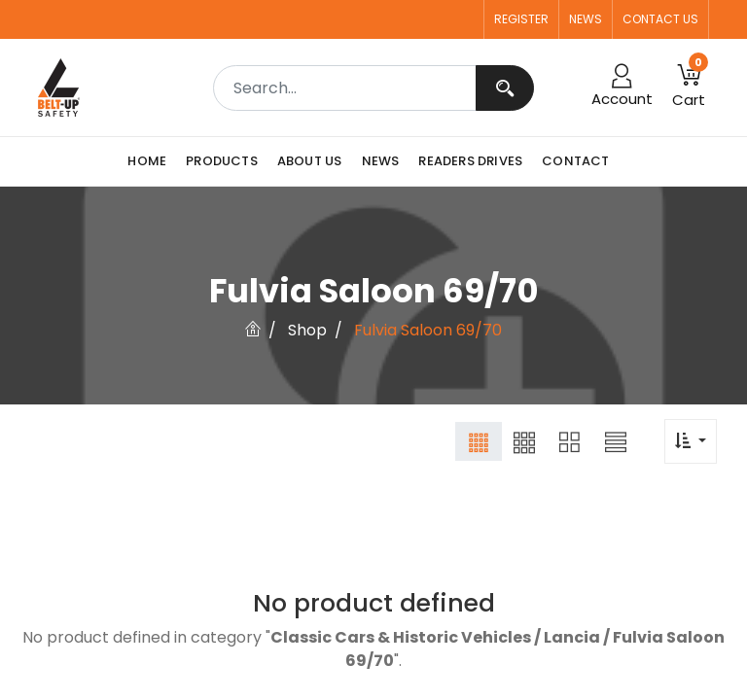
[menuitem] (152, 161)
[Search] (505, 88)
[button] (689, 87)
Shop (307, 330)
